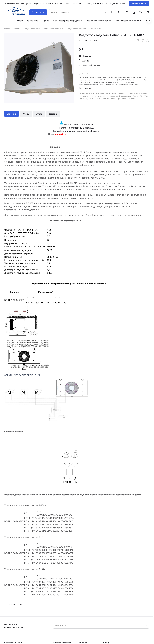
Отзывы (26, 114)
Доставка (53, 114)
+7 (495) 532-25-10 (118, 3)
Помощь (106, 643)
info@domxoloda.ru (97, 3)
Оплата (39, 114)
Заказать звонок (139, 3)
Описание (11, 114)
